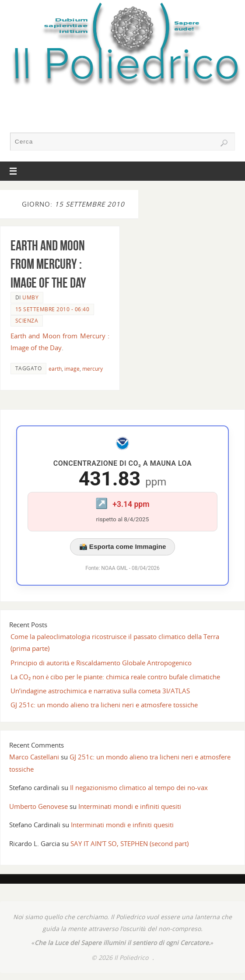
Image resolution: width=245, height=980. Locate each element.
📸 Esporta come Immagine (123, 546)
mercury (93, 369)
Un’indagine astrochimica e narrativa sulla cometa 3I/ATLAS (100, 691)
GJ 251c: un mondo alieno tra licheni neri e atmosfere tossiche (104, 705)
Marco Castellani (34, 757)
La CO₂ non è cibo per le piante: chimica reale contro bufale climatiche (115, 677)
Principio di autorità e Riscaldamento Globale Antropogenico (101, 663)
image (72, 369)
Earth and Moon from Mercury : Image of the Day (48, 264)
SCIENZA (27, 321)
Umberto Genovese (38, 806)
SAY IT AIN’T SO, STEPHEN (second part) (129, 843)
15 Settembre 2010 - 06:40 (52, 309)
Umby (30, 297)
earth (55, 369)
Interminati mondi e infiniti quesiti (130, 806)
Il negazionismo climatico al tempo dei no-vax (139, 787)
